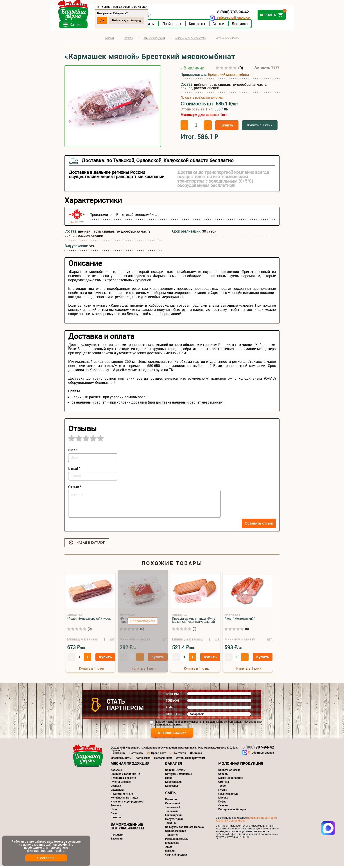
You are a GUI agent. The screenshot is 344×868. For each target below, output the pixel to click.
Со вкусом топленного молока (184, 829)
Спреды (223, 776)
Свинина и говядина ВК (125, 776)
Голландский (173, 817)
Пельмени (117, 837)
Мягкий (170, 853)
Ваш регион (175, 717)
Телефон (172, 703)
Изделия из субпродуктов (127, 804)
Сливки (223, 808)
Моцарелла (172, 845)
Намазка (116, 820)
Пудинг (223, 792)
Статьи (233, 26)
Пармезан (171, 802)
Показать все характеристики (202, 100)
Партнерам (136, 755)
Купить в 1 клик (260, 127)
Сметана (224, 784)
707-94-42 (258, 749)
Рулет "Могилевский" (240, 621)
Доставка (254, 26)
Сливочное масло (229, 772)
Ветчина (116, 808)
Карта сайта (143, 760)
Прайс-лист (186, 26)
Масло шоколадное (230, 780)
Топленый (171, 813)
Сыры (171, 795)
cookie (62, 844)
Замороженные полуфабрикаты (127, 829)
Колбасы (116, 772)
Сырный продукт (176, 857)
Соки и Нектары (175, 772)
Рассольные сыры (177, 841)
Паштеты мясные (122, 796)
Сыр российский (176, 833)
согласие (168, 724)
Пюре (169, 780)
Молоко (223, 800)
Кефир (222, 804)
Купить (227, 127)
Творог (223, 788)
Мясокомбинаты (121, 760)
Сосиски (116, 788)
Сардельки (117, 792)
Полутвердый (174, 821)
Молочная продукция (241, 766)
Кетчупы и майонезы (178, 776)
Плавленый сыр (228, 796)
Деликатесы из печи (123, 780)
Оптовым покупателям (190, 760)
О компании (118, 755)
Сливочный (173, 806)
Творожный (173, 809)
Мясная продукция (130, 766)
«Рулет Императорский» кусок (89, 621)
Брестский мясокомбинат (229, 77)
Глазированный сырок (232, 812)
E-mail (170, 710)
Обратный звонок (219, 18)
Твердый (171, 825)
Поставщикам (163, 760)
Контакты (211, 26)
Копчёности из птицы (124, 800)
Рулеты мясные (121, 784)
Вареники (117, 841)
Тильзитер (172, 837)
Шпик (114, 812)
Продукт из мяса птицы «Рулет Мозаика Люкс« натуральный (194, 622)
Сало (114, 816)
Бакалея (174, 766)
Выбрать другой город (141, 20)
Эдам (169, 849)
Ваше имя (173, 696)
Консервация (173, 784)
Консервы (172, 788)
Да (116, 20)
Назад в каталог (91, 545)
